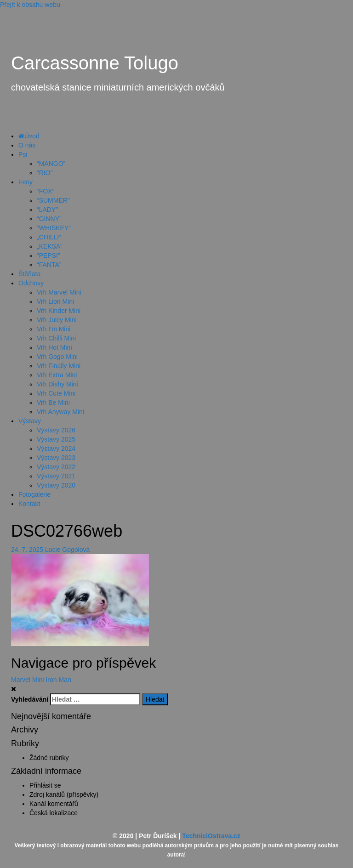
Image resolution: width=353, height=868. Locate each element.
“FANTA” (49, 265)
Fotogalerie (34, 494)
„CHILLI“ (49, 237)
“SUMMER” (53, 200)
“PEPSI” (48, 255)
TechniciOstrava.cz (211, 836)
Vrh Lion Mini (55, 301)
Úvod (29, 136)
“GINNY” (49, 219)
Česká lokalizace (54, 813)
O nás (27, 145)
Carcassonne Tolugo (95, 63)
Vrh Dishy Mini (57, 384)
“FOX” (46, 191)
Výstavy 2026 (56, 430)
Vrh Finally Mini (59, 366)
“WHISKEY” (54, 228)
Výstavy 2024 (56, 448)
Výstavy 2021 (56, 476)
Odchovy (31, 283)
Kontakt (29, 504)
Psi (23, 154)
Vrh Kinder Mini (59, 311)
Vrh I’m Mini (54, 329)
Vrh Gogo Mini (57, 357)
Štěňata (29, 274)
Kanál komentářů (54, 804)
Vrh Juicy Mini (57, 320)
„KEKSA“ (50, 246)
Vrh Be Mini (53, 403)
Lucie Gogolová (67, 550)
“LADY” (47, 210)
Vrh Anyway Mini (60, 412)
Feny (26, 182)
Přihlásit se (45, 785)
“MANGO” (51, 164)
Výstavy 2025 (56, 439)
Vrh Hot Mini (54, 347)
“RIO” (45, 173)
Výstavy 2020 (56, 485)
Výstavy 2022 (56, 467)
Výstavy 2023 (56, 458)
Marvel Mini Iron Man (41, 680)
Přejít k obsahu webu (30, 5)
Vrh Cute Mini (56, 393)
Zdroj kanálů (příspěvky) (64, 794)
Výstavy (30, 421)
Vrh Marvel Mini (59, 292)
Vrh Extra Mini (57, 375)
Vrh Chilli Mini (56, 338)
